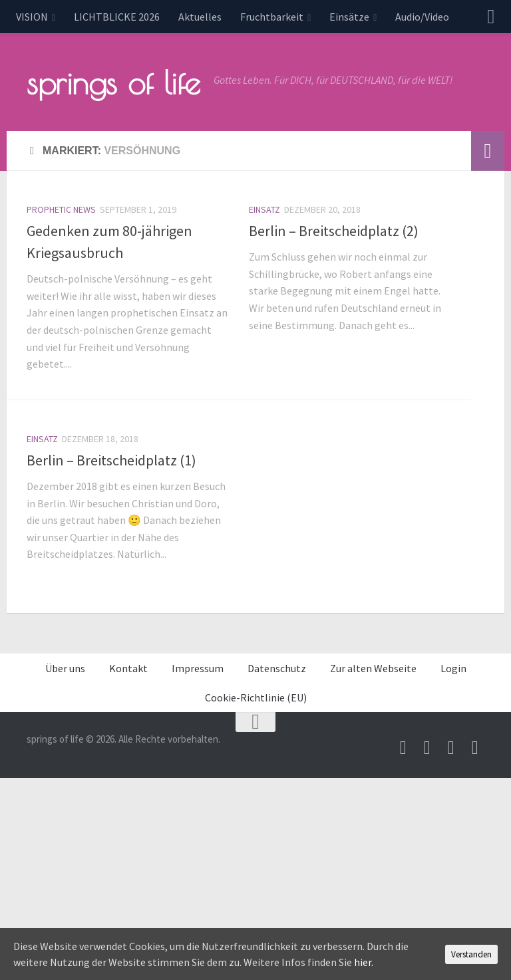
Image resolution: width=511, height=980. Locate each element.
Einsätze (349, 17)
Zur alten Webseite (373, 668)
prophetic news (61, 209)
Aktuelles (200, 17)
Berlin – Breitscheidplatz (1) (111, 460)
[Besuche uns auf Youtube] (427, 748)
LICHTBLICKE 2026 (117, 17)
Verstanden (471, 954)
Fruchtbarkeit (272, 17)
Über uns (65, 668)
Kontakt (128, 668)
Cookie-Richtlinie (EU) (256, 697)
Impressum (198, 668)
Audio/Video (422, 17)
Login (453, 668)
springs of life (113, 82)
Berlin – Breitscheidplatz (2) (334, 231)
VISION (32, 17)
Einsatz (264, 209)
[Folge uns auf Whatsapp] (475, 748)
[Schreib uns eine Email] (403, 748)
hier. (364, 962)
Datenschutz (277, 668)
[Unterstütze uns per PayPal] (451, 748)
